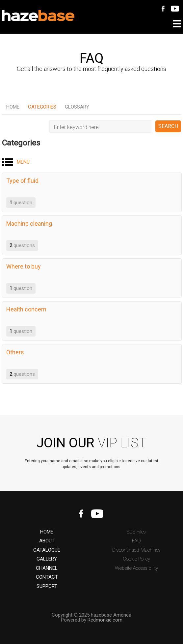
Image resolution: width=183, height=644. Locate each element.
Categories (42, 107)
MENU (23, 162)
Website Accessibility (136, 568)
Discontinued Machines (136, 550)
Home (13, 107)
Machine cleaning (29, 224)
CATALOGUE (47, 550)
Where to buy (24, 266)
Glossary (77, 107)
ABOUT (47, 541)
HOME (47, 532)
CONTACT (47, 577)
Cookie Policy (136, 559)
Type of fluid (22, 181)
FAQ (136, 541)
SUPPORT (47, 586)
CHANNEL (47, 568)
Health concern (26, 309)
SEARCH (168, 126)
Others (15, 352)
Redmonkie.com (105, 620)
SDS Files (136, 532)
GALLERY (47, 559)
